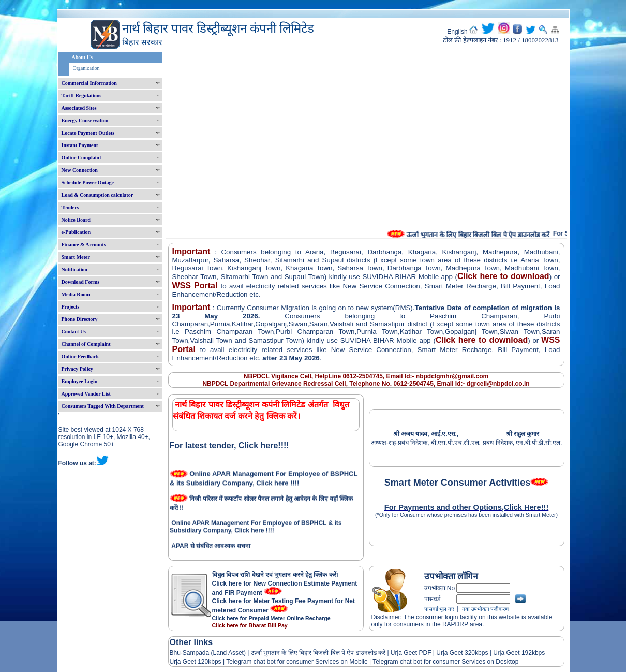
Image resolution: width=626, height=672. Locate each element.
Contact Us (74, 332)
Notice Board (76, 220)
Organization (86, 68)
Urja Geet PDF (411, 653)
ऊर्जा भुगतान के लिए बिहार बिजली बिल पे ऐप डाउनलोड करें (318, 653)
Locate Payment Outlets (88, 133)
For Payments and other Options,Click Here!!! (467, 507)
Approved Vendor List (86, 394)
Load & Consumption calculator (98, 195)
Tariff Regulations (82, 96)
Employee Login (80, 381)
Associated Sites (79, 108)
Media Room (76, 294)
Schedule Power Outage (88, 182)
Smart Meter (76, 257)
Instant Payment (80, 145)
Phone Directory (80, 319)
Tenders (70, 207)
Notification (75, 269)
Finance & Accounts (84, 245)
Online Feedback (80, 356)
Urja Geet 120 (189, 662)
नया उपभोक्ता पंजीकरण (485, 609)
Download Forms (81, 282)
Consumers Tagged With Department (103, 406)
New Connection (80, 170)
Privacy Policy (77, 369)
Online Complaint (81, 158)
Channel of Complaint (86, 344)
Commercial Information (89, 83)
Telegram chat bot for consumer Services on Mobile (297, 662)
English (457, 32)
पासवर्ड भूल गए (439, 609)
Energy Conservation (85, 120)
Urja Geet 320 (456, 653)
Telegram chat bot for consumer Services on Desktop (445, 662)
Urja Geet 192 (512, 653)
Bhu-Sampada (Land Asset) (208, 653)
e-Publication (76, 232)
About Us (82, 57)
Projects (71, 307)
